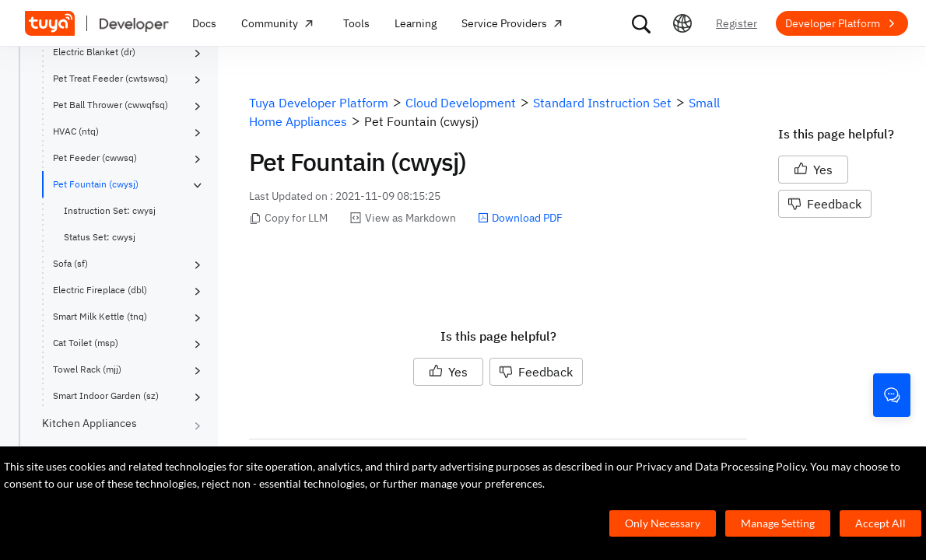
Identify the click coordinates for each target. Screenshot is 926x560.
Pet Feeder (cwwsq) (95, 157)
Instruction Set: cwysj (110, 210)
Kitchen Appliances (89, 423)
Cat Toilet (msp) (86, 343)
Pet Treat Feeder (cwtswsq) (110, 78)
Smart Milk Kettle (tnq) (100, 316)
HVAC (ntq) (76, 131)
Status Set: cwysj (100, 237)
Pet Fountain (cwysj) (96, 184)
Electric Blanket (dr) (94, 52)
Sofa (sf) (70, 263)
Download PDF (520, 218)
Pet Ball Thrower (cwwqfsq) (110, 105)
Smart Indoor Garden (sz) (106, 395)
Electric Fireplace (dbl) (100, 290)
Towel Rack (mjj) (87, 369)
